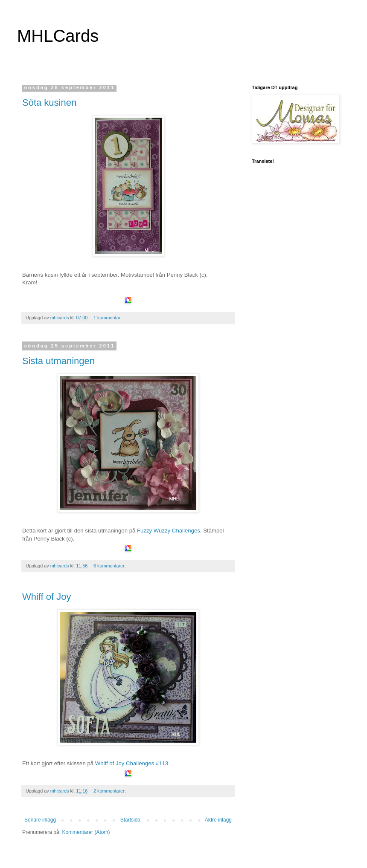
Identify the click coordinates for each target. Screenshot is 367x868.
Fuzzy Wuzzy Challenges (169, 531)
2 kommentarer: (110, 791)
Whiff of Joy (47, 597)
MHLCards (58, 36)
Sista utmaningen (58, 361)
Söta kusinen (49, 103)
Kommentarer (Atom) (86, 832)
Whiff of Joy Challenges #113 (132, 763)
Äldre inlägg (218, 820)
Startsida (130, 820)
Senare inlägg (40, 820)
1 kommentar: (108, 318)
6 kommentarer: (110, 566)
